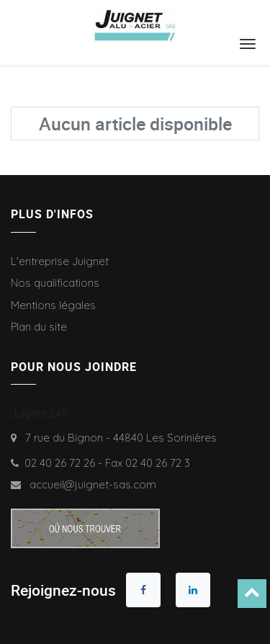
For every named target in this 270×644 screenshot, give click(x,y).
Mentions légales (53, 305)
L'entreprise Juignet (60, 261)
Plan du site (39, 327)
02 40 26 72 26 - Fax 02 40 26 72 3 (107, 463)
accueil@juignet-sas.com (90, 484)
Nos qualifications (55, 283)
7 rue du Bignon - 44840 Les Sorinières (118, 438)
